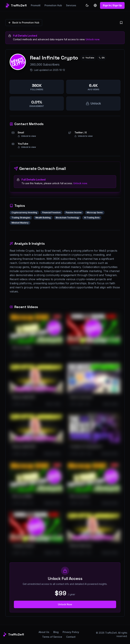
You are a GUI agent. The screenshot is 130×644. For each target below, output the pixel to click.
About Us (44, 632)
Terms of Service (52, 637)
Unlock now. (93, 39)
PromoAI (36, 5)
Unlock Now (65, 604)
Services (71, 5)
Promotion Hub (53, 5)
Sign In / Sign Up (112, 5)
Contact (71, 637)
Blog (56, 632)
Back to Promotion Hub (24, 23)
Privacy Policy (71, 632)
